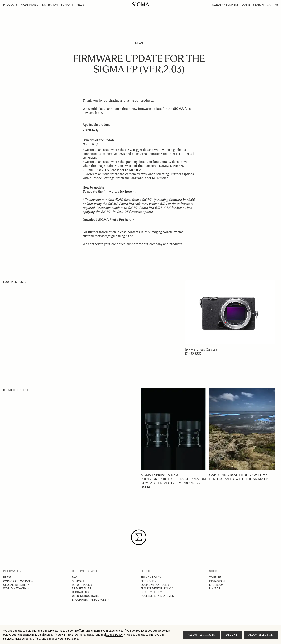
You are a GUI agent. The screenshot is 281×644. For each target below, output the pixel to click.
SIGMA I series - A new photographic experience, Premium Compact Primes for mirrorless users (173, 481)
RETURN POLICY (82, 585)
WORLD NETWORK (15, 589)
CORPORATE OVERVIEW (18, 581)
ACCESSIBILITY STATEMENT (158, 596)
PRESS (7, 577)
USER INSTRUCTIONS (85, 596)
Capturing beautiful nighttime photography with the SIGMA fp (239, 477)
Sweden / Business (225, 5)
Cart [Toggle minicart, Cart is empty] (272, 5)
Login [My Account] (246, 5)
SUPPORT (78, 581)
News (139, 43)
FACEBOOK (216, 585)
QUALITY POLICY (151, 592)
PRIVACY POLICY (151, 577)
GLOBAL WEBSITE (15, 585)
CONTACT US (80, 592)
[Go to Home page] (140, 4)
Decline (232, 635)
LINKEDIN (215, 589)
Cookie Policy (114, 635)
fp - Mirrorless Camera (201, 350)
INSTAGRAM (217, 581)
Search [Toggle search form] (258, 5)
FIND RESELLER (82, 589)
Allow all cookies (201, 635)
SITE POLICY (148, 581)
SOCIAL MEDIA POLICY (155, 585)
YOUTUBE (215, 577)
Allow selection (261, 635)
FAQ (75, 577)
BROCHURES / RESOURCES (89, 600)
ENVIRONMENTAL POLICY (157, 589)
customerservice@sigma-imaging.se (108, 236)
